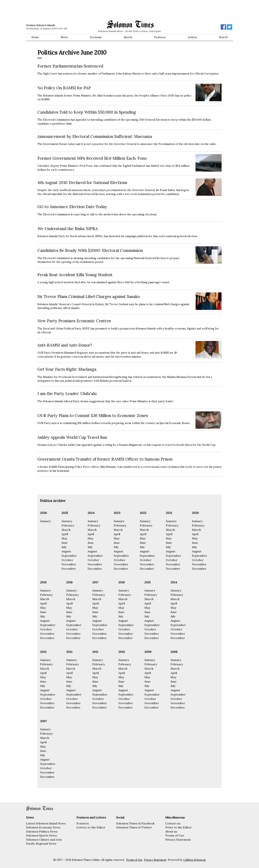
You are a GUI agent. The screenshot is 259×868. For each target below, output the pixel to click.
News (64, 37)
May (64, 538)
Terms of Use (175, 835)
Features (160, 37)
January (45, 521)
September (69, 556)
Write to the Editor (179, 827)
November (69, 564)
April (65, 534)
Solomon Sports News (41, 835)
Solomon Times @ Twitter (134, 827)
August (66, 551)
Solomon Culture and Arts (44, 840)
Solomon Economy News (43, 827)
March (66, 530)
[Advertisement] (77, 10)
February (68, 525)
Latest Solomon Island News (46, 823)
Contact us (173, 823)
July (64, 547)
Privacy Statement (178, 840)
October (67, 560)
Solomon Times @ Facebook (135, 823)
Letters (192, 37)
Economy (96, 37)
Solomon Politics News (42, 831)
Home (35, 37)
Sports (128, 37)
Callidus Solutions (195, 860)
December (69, 569)
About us (171, 831)
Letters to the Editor (91, 827)
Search (223, 37)
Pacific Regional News (41, 844)
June (65, 543)
